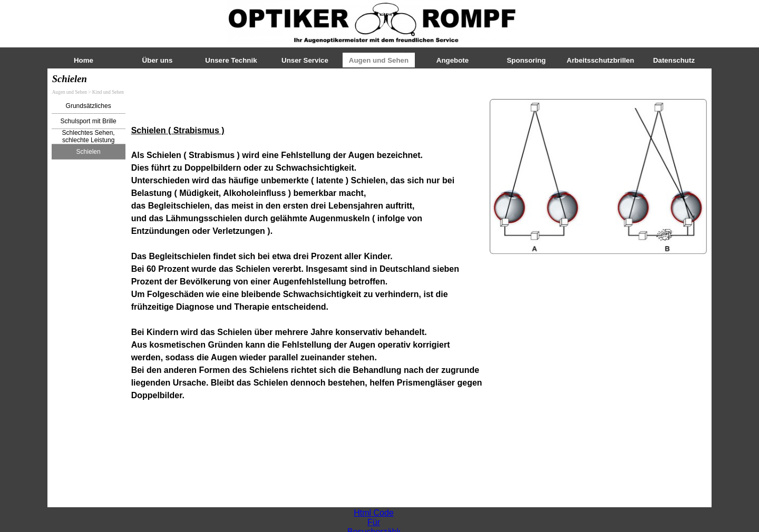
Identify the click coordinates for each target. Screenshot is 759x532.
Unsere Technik (231, 60)
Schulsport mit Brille (89, 121)
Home (84, 60)
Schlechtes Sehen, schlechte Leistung (89, 136)
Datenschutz (674, 60)
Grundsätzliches (89, 106)
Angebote (453, 60)
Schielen (89, 152)
